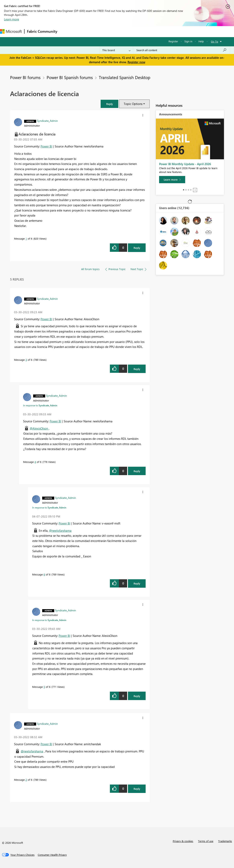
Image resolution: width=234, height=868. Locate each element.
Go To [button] (215, 41)
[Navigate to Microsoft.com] (11, 31)
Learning (152, 31)
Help (201, 41)
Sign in (188, 41)
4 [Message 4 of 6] (35, 462)
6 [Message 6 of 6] (44, 574)
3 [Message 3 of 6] (26, 360)
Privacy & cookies (183, 841)
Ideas (101, 31)
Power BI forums (25, 77)
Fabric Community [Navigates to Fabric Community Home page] (42, 31)
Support (169, 31)
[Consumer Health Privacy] (52, 855)
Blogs (136, 31)
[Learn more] (172, 180)
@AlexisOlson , (40, 428)
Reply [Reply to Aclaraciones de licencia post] (137, 248)
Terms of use (206, 841)
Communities (118, 31)
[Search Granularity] (116, 50)
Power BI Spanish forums (70, 77)
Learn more (12, 19)
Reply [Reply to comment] (137, 369)
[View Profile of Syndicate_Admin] (47, 121)
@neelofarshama (60, 531)
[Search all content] (181, 50)
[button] (109, 104)
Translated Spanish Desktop (125, 77)
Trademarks (225, 841)
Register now (136, 62)
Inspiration (84, 31)
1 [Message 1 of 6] (26, 238)
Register (173, 41)
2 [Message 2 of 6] (26, 780)
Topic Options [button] (133, 104)
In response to (40, 405)
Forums (66, 31)
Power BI (46, 146)
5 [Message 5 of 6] (44, 687)
